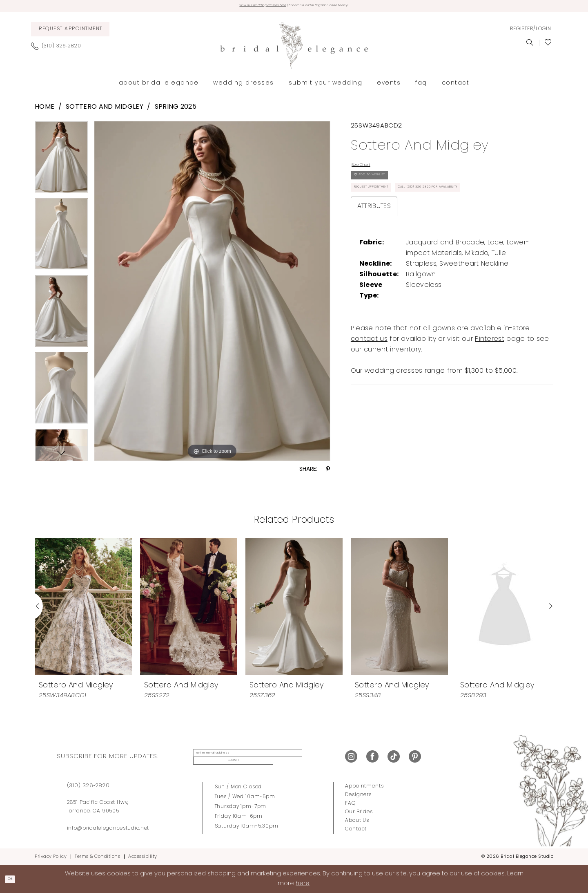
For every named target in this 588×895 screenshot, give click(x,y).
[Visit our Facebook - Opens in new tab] (372, 759)
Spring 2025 (176, 110)
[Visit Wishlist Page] (548, 46)
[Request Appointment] (70, 32)
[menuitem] (70, 32)
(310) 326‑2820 (88, 787)
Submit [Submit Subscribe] (308, 759)
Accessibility (143, 858)
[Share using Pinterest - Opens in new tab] (328, 473)
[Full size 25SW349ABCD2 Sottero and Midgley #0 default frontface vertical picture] (212, 294)
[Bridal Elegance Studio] (294, 48)
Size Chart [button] (369, 170)
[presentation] (83, 609)
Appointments (364, 788)
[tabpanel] (61, 162)
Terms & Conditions (97, 858)
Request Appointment (388, 208)
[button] (530, 32)
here (303, 885)
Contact (356, 830)
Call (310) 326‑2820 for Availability (410, 229)
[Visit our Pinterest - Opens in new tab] (415, 759)
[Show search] (530, 46)
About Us (357, 822)
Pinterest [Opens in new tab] (490, 383)
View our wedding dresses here (238, 7)
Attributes (374, 251)
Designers (358, 796)
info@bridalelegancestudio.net (108, 830)
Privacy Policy (51, 858)
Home (45, 110)
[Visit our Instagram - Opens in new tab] (351, 759)
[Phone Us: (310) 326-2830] (59, 49)
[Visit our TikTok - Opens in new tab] (394, 759)
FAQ (350, 805)
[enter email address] (238, 759)
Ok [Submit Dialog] (15, 880)
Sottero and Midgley (105, 110)
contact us (369, 383)
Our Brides (359, 813)
